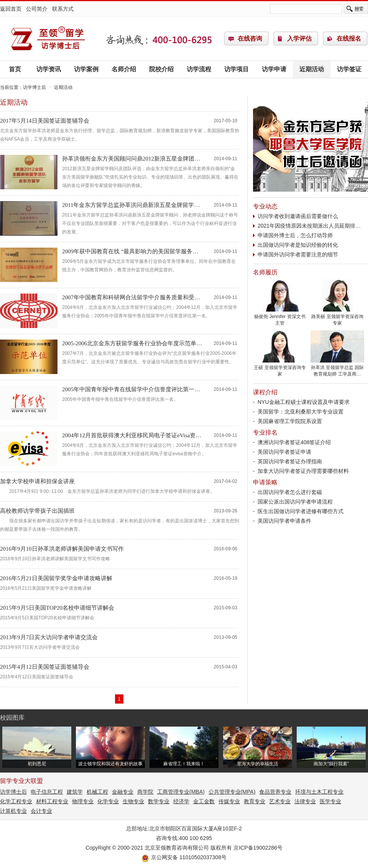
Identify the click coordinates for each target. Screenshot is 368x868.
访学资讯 (49, 69)
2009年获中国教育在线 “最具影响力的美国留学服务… (130, 251)
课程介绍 (265, 392)
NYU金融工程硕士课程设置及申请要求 (304, 402)
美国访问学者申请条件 (284, 521)
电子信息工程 (47, 792)
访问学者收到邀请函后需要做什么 (298, 216)
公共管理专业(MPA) (232, 792)
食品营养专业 (275, 792)
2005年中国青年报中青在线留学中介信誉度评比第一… (131, 389)
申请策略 (265, 482)
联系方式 (63, 9)
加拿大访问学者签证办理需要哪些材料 (303, 471)
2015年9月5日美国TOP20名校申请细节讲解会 (57, 608)
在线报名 (349, 39)
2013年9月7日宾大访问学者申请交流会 (49, 637)
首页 (15, 69)
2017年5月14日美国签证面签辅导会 (45, 121)
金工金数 (204, 801)
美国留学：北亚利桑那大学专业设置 (301, 412)
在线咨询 (250, 39)
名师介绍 (124, 69)
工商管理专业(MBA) (181, 792)
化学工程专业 (16, 801)
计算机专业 (13, 811)
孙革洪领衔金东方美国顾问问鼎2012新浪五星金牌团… (131, 159)
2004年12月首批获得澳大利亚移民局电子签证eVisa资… (132, 435)
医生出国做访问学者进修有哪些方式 (301, 511)
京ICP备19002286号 (258, 848)
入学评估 (299, 39)
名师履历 (265, 272)
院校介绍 (161, 69)
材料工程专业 (52, 801)
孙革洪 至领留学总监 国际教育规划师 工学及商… (337, 368)
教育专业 (255, 801)
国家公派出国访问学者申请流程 (295, 502)
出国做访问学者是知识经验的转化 (298, 245)
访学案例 (86, 69)
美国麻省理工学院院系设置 (290, 421)
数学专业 (159, 801)
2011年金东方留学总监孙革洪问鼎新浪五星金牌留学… (131, 205)
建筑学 (75, 792)
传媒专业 (229, 801)
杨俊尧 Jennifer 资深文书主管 (280, 318)
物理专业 (83, 801)
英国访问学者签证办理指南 (290, 461)
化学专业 (108, 801)
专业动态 (265, 206)
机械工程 (97, 792)
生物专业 (133, 801)
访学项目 (237, 69)
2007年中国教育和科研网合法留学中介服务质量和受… (131, 297)
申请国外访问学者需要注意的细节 (298, 254)
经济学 (181, 801)
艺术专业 (280, 801)
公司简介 (37, 9)
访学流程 (199, 69)
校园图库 (12, 718)
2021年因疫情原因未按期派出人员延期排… (309, 226)
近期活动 (312, 69)
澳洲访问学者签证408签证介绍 (294, 442)
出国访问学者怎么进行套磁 (290, 492)
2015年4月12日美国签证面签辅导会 (45, 667)
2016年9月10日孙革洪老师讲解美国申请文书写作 (62, 549)
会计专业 (41, 811)
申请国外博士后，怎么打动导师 (295, 235)
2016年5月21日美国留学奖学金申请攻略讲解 (56, 578)
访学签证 (349, 69)
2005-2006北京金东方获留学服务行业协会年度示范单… (132, 343)
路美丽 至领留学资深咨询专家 (337, 318)
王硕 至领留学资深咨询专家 (280, 368)
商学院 (145, 792)
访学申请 (274, 69)
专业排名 (265, 432)
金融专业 (123, 792)
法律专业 (305, 801)
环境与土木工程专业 (319, 792)
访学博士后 (48, 39)
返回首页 (11, 9)
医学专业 (330, 801)
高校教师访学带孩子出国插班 (37, 511)
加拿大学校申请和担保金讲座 (37, 481)
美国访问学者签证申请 (284, 452)
